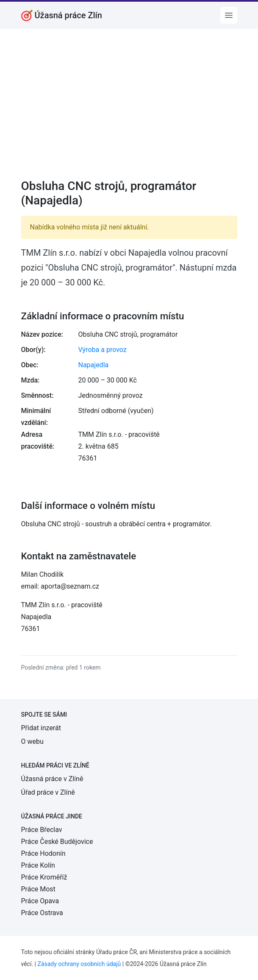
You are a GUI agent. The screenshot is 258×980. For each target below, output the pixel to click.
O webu (32, 741)
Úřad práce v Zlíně (48, 792)
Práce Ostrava (42, 913)
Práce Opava (40, 901)
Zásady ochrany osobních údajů (79, 964)
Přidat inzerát (41, 728)
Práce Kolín (38, 865)
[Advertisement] (129, 109)
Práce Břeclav (42, 830)
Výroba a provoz (103, 350)
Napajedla (94, 365)
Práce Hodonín (43, 853)
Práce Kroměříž (44, 877)
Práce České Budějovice (57, 842)
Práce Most (38, 889)
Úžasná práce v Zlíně (52, 779)
